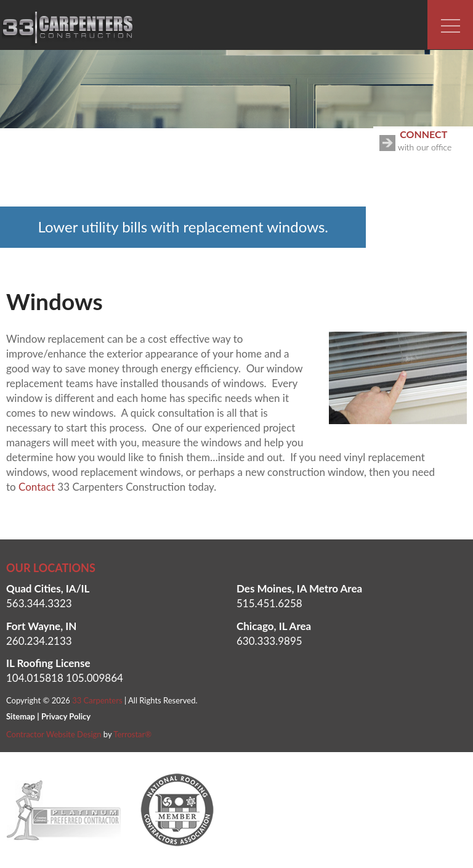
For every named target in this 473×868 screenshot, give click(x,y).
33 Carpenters (97, 700)
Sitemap (21, 716)
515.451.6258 (269, 603)
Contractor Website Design (54, 734)
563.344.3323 (39, 603)
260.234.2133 (39, 641)
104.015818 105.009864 (65, 678)
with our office (426, 139)
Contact (37, 487)
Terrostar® (132, 734)
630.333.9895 (269, 641)
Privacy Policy (66, 716)
